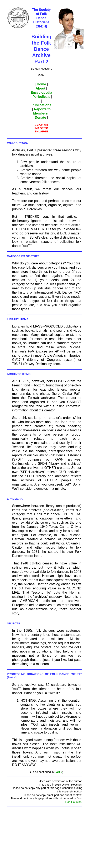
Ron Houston (74, 802)
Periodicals (41, 97)
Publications (41, 105)
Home (41, 84)
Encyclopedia (41, 93)
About (40, 88)
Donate (40, 118)
